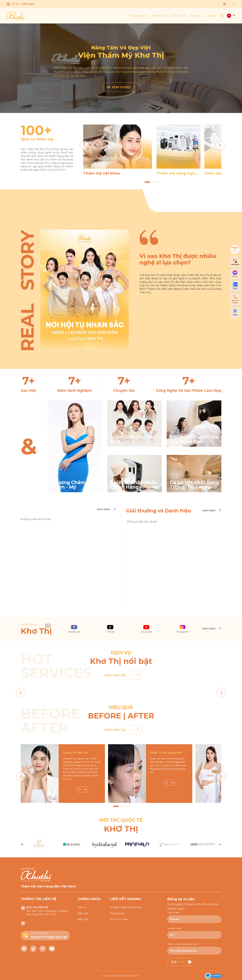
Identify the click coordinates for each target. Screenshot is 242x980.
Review (159, 16)
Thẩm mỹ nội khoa (102, 173)
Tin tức (196, 16)
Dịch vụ (179, 16)
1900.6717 (38, 937)
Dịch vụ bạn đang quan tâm (182, 944)
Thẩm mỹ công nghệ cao (177, 173)
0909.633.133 (57, 937)
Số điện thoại (174, 928)
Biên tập (83, 919)
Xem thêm (107, 510)
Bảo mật (83, 913)
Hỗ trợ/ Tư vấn (119, 919)
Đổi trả (82, 907)
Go (82, 789)
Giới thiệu (139, 16)
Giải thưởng (117, 913)
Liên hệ (210, 16)
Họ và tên (174, 913)
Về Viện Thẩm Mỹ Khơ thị (125, 907)
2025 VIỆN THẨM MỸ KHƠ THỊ (127, 976)
